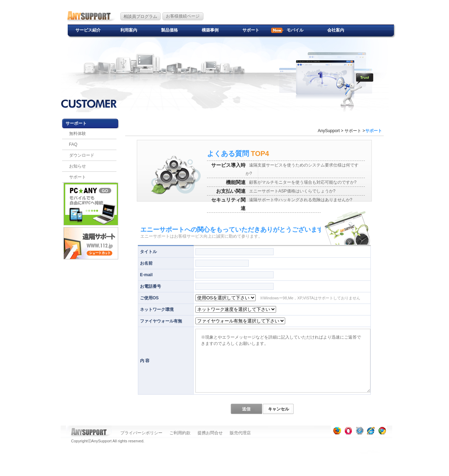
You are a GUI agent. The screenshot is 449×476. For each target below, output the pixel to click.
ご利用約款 (180, 433)
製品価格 (169, 30)
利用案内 (129, 30)
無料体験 (78, 134)
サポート (251, 30)
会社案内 (336, 30)
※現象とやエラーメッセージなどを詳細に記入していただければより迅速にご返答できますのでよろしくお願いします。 (283, 361)
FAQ (73, 144)
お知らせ (78, 166)
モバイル (295, 30)
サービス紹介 (88, 30)
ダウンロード (82, 155)
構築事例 (210, 30)
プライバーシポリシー (141, 433)
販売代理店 (240, 433)
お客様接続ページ (183, 16)
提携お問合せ (210, 433)
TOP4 (238, 154)
